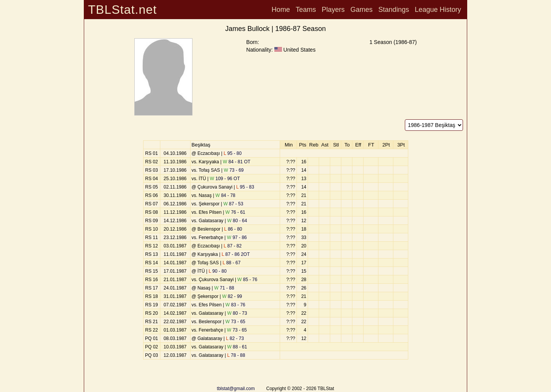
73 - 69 (234, 170)
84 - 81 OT (236, 162)
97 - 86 (237, 237)
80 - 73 (237, 313)
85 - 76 (247, 280)
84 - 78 (225, 195)
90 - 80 (218, 271)
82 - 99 (232, 296)
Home (281, 10)
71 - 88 (224, 288)
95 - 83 (245, 187)
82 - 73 (235, 338)
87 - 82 (233, 246)
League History (438, 10)
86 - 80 (233, 229)
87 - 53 (233, 204)
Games (362, 10)
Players (333, 10)
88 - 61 (237, 347)
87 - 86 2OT (236, 254)
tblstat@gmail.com (236, 389)
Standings (394, 10)
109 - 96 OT (225, 179)
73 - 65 (235, 322)
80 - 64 (237, 221)
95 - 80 (233, 153)
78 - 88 (236, 355)
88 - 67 (232, 263)
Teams (306, 10)
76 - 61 (235, 212)
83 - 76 (235, 305)
